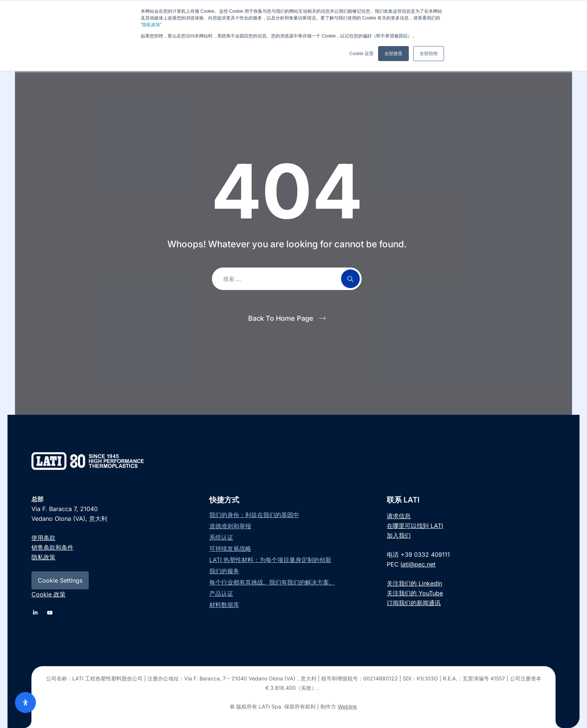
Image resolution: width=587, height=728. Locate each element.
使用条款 (43, 538)
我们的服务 (224, 571)
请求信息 (399, 516)
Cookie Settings (60, 580)
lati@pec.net (418, 564)
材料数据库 (224, 605)
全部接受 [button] (393, 54)
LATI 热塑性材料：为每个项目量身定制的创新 (270, 560)
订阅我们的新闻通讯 (414, 603)
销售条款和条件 (52, 547)
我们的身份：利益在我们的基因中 (254, 515)
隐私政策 (151, 25)
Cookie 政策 (48, 594)
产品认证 (221, 593)
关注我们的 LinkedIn (414, 583)
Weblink (347, 706)
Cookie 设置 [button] (361, 54)
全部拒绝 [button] (429, 54)
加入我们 (399, 535)
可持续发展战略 (230, 549)
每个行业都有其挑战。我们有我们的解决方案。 (272, 582)
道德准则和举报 (230, 526)
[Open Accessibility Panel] (25, 703)
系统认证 (221, 537)
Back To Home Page (281, 318)
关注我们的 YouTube (415, 593)
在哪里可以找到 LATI (415, 526)
